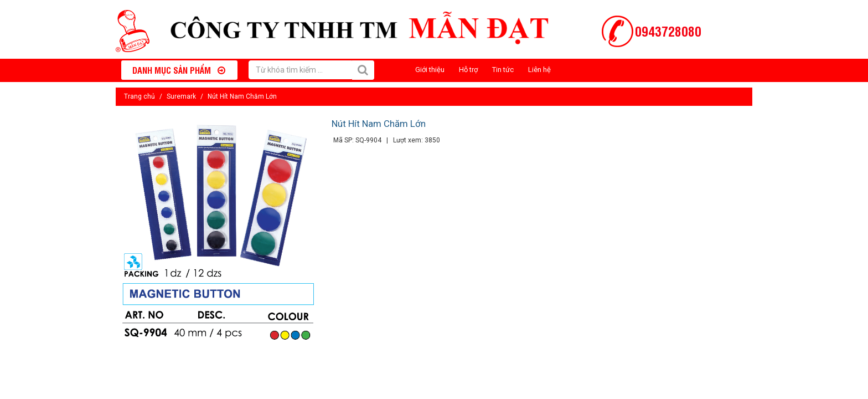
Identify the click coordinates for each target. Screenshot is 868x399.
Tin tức (503, 70)
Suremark (181, 96)
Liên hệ (539, 70)
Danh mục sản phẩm (179, 70)
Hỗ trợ (468, 70)
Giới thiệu (430, 70)
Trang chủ (139, 96)
